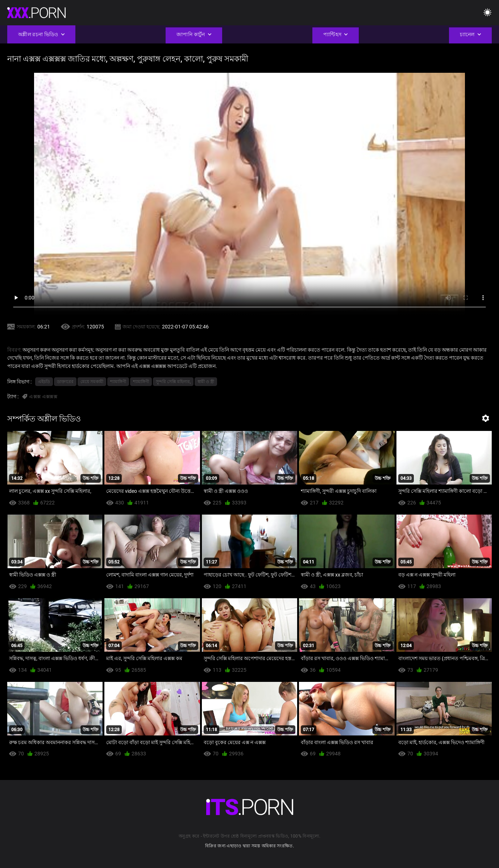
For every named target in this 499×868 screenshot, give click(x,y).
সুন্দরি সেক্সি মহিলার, (173, 382)
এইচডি (44, 382)
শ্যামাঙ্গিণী (118, 382)
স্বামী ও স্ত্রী (206, 382)
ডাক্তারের (65, 382)
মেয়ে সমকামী (92, 382)
